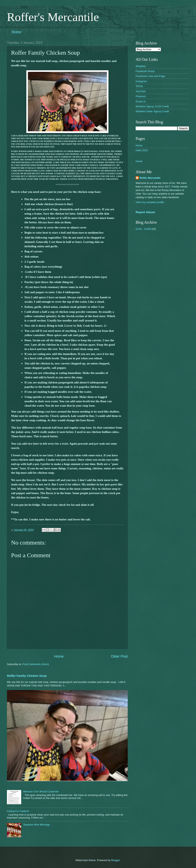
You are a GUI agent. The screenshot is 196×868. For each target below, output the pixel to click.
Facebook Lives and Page (150, 76)
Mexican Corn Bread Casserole (41, 791)
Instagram (141, 81)
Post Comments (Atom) (36, 664)
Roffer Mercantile (150, 178)
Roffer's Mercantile (53, 17)
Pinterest (141, 96)
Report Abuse (145, 212)
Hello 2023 (142, 150)
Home (17, 32)
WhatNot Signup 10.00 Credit (152, 106)
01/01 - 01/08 (143, 229)
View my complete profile (150, 202)
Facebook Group (145, 71)
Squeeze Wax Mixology (36, 825)
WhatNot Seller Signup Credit (152, 111)
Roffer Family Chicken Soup (27, 676)
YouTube (141, 91)
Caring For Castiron (18, 811)
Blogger (116, 860)
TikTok (139, 86)
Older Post (119, 656)
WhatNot (141, 66)
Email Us (141, 101)
